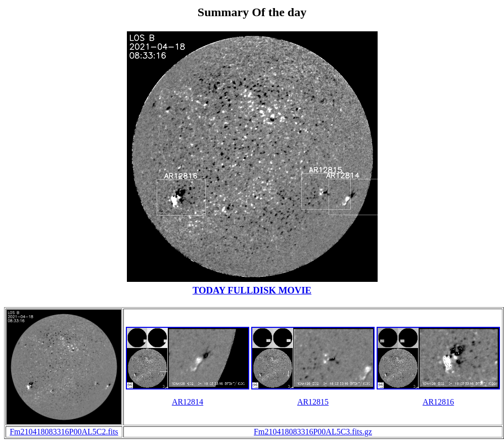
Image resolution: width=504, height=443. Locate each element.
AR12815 (313, 402)
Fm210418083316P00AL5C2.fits (64, 432)
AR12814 (188, 402)
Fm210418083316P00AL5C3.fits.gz (313, 432)
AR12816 (438, 402)
